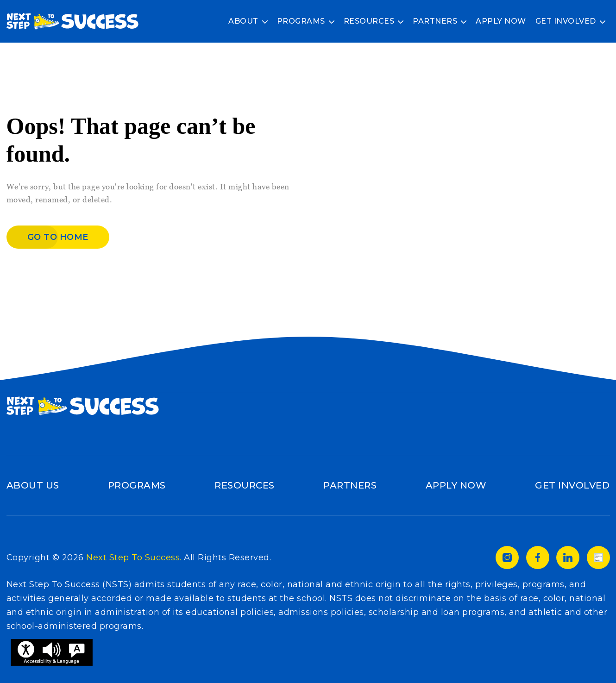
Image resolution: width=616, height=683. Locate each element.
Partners (435, 21)
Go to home (58, 237)
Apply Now (501, 21)
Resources (369, 21)
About (243, 21)
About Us (33, 485)
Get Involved (566, 21)
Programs (301, 21)
